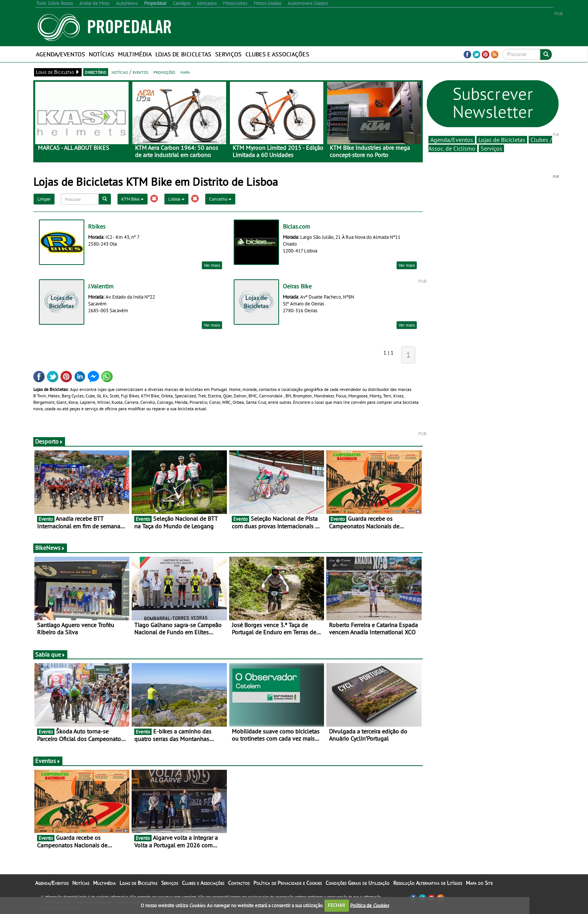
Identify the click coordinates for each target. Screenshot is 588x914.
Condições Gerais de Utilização (358, 883)
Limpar (44, 199)
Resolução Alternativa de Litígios (428, 883)
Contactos (239, 883)
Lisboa (176, 199)
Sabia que (50, 654)
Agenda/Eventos (61, 54)
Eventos (48, 761)
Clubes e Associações (277, 54)
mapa (185, 72)
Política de (369, 905)
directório (96, 72)
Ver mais (212, 265)
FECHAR (337, 905)
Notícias (102, 54)
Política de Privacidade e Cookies (288, 883)
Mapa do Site (479, 883)
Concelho (220, 199)
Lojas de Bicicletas (183, 54)
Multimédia (135, 54)
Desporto (49, 441)
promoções (164, 72)
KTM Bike (133, 199)
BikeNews (50, 548)
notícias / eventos (130, 72)
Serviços (228, 54)
